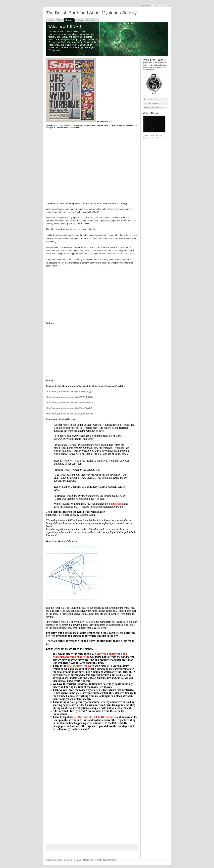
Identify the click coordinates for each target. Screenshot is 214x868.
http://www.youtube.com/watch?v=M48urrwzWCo (70, 403)
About (60, 20)
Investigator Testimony (153, 108)
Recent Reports (151, 99)
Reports (69, 20)
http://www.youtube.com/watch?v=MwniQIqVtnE (69, 408)
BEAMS (68, 860)
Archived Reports (151, 104)
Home (155, 5)
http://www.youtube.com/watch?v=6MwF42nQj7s (69, 392)
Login (168, 5)
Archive (80, 20)
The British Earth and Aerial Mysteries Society (91, 13)
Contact (78, 860)
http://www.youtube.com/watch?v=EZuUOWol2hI (69, 414)
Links (162, 5)
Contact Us (92, 20)
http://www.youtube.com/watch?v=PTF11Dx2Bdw (70, 397)
